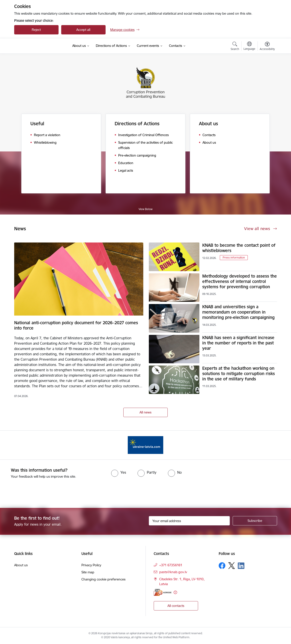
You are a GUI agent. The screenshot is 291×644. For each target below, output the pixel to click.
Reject (36, 30)
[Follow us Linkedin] (241, 566)
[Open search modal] (235, 47)
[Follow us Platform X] (232, 566)
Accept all (83, 30)
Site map (88, 572)
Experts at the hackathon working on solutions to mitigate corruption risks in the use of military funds (239, 374)
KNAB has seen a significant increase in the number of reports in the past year (238, 343)
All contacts (176, 606)
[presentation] (37, 491)
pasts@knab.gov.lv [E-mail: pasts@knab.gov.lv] (173, 572)
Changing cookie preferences (103, 579)
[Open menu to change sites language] (249, 46)
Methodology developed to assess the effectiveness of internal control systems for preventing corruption (240, 281)
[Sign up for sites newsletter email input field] (189, 521)
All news (145, 412)
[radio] (119, 472)
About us (208, 124)
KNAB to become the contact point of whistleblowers (239, 248)
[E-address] (163, 592)
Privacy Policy (91, 565)
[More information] (175, 592)
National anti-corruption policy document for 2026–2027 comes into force (76, 325)
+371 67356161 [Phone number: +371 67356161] (171, 565)
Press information (234, 257)
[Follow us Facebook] (222, 566)
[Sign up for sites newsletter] (255, 521)
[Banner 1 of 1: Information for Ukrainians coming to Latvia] (145, 445)
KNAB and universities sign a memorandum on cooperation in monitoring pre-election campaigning (238, 312)
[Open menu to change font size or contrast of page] (267, 47)
